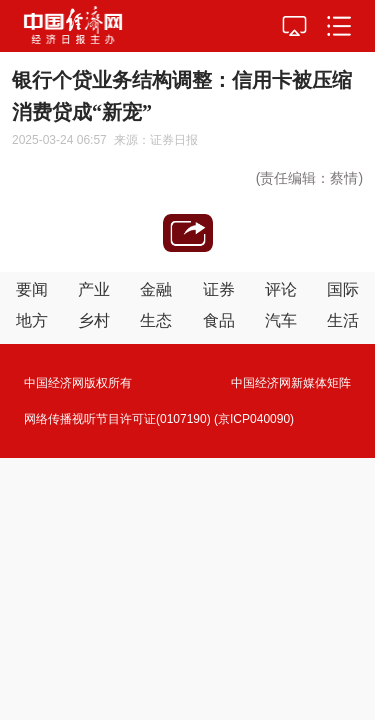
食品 (219, 320)
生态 (156, 320)
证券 (219, 289)
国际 (343, 289)
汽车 (281, 320)
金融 (156, 289)
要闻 (32, 289)
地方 (32, 320)
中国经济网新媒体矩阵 (291, 383)
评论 (281, 289)
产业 (94, 289)
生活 (343, 320)
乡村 (94, 320)
